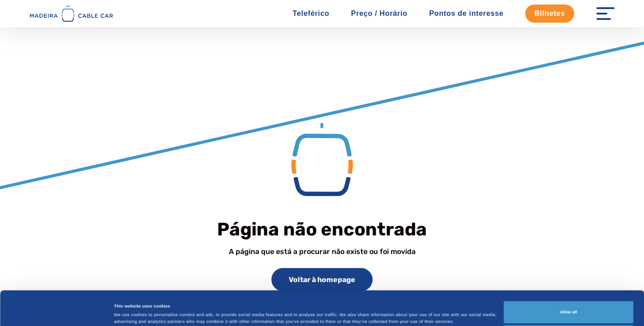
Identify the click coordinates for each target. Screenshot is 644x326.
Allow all (568, 280)
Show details (127, 305)
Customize (568, 304)
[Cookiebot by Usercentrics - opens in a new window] (59, 311)
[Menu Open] (605, 14)
